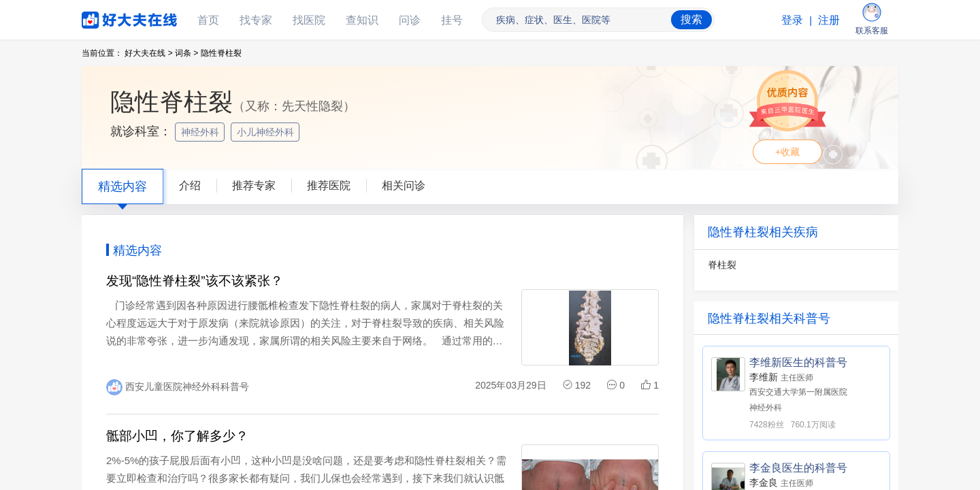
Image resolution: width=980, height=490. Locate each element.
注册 (829, 20)
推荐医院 (329, 185)
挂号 (452, 20)
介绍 (190, 185)
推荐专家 (254, 185)
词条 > (186, 53)
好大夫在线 (109, 17)
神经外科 (201, 132)
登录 (792, 20)
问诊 (410, 20)
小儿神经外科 (267, 132)
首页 (208, 20)
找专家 (256, 20)
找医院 (309, 20)
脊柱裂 (722, 265)
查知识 (362, 20)
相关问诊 (404, 185)
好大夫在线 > (148, 53)
